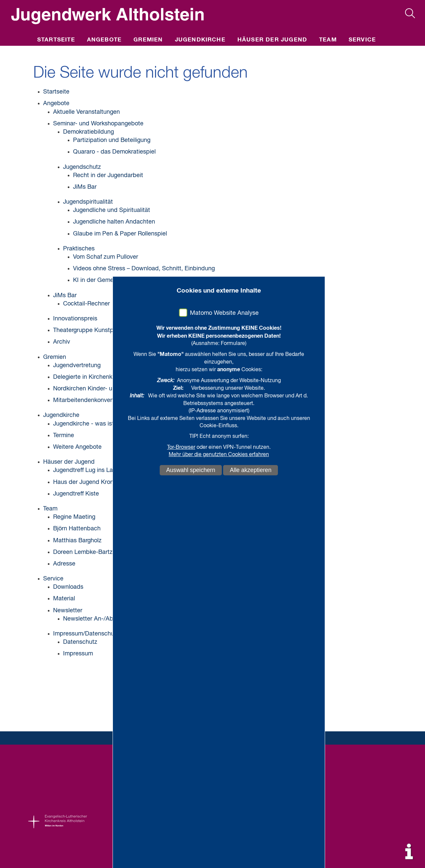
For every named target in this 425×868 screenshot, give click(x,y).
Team (328, 40)
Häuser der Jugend (272, 40)
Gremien (148, 40)
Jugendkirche (200, 40)
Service (362, 40)
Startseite (56, 40)
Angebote (104, 40)
